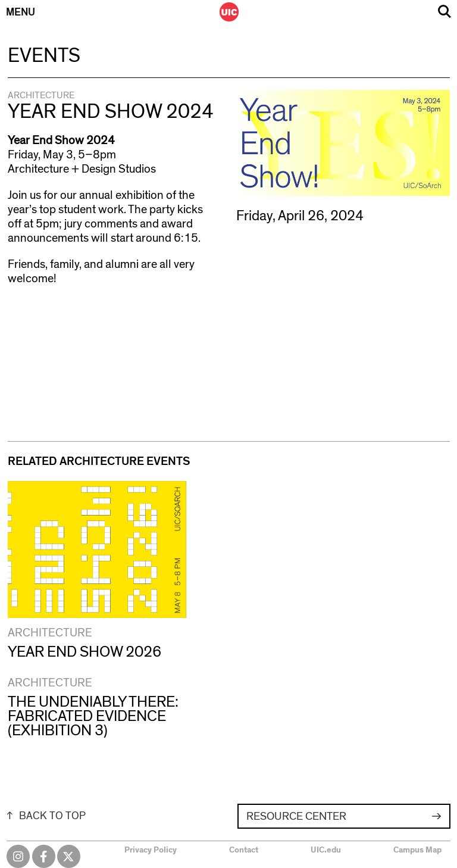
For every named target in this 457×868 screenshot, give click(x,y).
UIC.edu (326, 850)
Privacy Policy (151, 850)
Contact (244, 850)
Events (44, 56)
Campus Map (417, 850)
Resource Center (296, 817)
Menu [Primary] (21, 13)
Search (445, 12)
